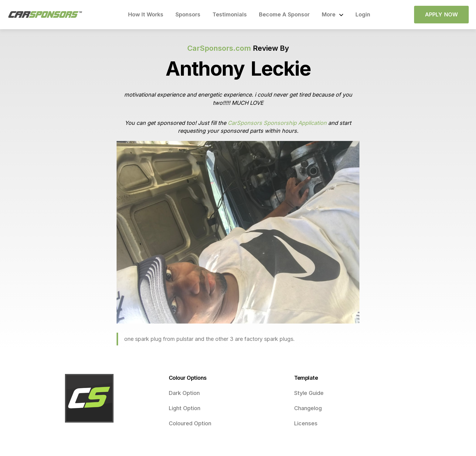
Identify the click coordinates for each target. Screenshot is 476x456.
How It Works (146, 14)
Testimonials (230, 14)
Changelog (308, 408)
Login (363, 14)
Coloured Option (190, 423)
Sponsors (188, 14)
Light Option (185, 408)
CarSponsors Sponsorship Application (277, 123)
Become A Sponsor (284, 14)
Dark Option (184, 393)
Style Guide (309, 393)
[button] (333, 15)
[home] (45, 15)
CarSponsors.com (219, 48)
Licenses (306, 423)
